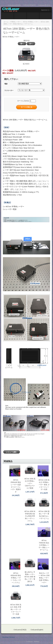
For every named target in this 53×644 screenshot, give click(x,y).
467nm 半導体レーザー (31, 22)
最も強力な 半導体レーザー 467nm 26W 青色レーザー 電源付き (30, 577)
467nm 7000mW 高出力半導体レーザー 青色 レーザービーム (44, 545)
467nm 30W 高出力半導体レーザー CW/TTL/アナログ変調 (30, 483)
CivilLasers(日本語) (14, 5)
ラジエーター (9, 90)
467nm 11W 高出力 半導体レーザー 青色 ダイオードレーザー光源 (44, 485)
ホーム (6, 22)
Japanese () (45, 10)
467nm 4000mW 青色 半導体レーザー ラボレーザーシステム (16, 578)
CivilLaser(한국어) (44, 5)
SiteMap (36, 642)
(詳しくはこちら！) (33, 173)
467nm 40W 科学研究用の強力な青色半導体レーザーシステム (30, 516)
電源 (6, 84)
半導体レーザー (16, 22)
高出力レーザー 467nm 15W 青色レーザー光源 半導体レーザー (44, 578)
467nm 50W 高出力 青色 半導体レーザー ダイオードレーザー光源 (16, 609)
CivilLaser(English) (29, 5)
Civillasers (29, 642)
